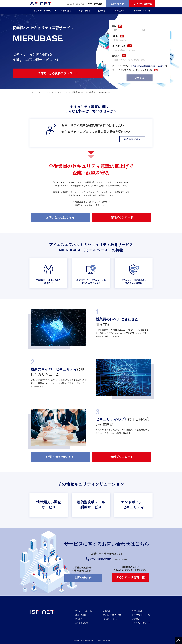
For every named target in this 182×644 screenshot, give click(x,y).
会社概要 (135, 619)
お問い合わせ (117, 4)
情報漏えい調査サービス (49, 505)
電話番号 (116, 56)
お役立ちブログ (119, 11)
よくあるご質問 (81, 623)
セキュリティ (63, 92)
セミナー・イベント (142, 11)
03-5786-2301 (77, 4)
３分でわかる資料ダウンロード (58, 73)
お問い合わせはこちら (60, 217)
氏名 (114, 26)
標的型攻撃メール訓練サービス (91, 505)
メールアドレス (119, 46)
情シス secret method (112, 615)
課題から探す (66, 11)
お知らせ (107, 611)
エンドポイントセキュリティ (133, 505)
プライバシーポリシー (141, 623)
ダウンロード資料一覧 (142, 4)
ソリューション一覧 (42, 11)
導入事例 (101, 11)
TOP (32, 92)
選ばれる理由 (84, 11)
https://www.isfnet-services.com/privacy (149, 66)
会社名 (115, 36)
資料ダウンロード (122, 217)
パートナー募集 (95, 4)
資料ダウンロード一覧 (141, 615)
